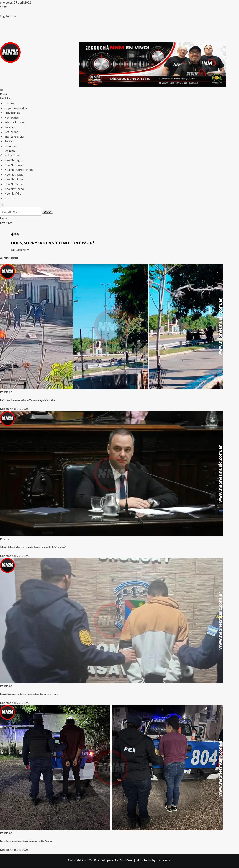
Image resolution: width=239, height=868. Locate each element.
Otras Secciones (10, 155)
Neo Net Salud (14, 174)
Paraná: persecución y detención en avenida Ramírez (27, 841)
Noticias (5, 98)
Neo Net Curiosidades (19, 170)
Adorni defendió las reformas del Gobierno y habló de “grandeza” (33, 547)
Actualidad (11, 132)
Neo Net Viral (13, 193)
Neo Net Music (123, 860)
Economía (11, 146)
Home (4, 218)
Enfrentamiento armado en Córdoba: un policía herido (28, 400)
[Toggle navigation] (1, 90)
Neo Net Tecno (14, 189)
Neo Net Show (14, 179)
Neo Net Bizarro (15, 165)
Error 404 (6, 223)
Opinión (10, 151)
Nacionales (12, 117)
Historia (10, 198)
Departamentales (16, 108)
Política (9, 141)
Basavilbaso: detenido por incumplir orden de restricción (29, 694)
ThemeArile (163, 860)
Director (5, 409)
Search (48, 212)
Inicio (4, 94)
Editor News (143, 860)
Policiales (10, 127)
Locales (9, 103)
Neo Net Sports (15, 184)
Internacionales (14, 122)
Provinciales (12, 113)
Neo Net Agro (13, 160)
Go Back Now (20, 250)
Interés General (14, 136)
